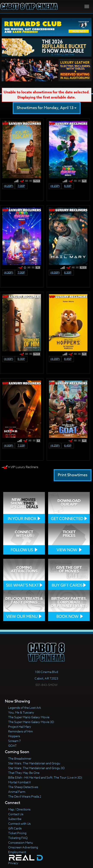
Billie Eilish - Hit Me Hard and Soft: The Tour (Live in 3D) (45, 777)
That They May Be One (24, 773)
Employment (17, 852)
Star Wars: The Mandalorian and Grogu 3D (36, 768)
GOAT (12, 745)
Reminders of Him (21, 731)
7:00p (21, 186)
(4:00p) (55, 272)
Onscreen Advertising (23, 847)
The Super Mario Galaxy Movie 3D (31, 722)
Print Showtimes (73, 475)
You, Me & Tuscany (21, 712)
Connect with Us (19, 824)
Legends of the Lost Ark (25, 708)
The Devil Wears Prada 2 (25, 796)
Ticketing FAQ (18, 838)
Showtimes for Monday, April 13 (47, 108)
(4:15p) (55, 186)
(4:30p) (8, 272)
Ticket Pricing (17, 833)
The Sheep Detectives (23, 787)
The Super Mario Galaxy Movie (29, 717)
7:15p (21, 446)
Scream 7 (14, 741)
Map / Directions (19, 809)
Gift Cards (15, 828)
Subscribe (15, 819)
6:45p (68, 359)
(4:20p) (8, 186)
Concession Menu (21, 842)
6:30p (68, 186)
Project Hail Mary (20, 727)
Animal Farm (17, 792)
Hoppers (14, 736)
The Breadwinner (20, 758)
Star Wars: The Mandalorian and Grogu (34, 763)
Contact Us (16, 814)
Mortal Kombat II (19, 782)
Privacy (13, 863)
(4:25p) (55, 446)
